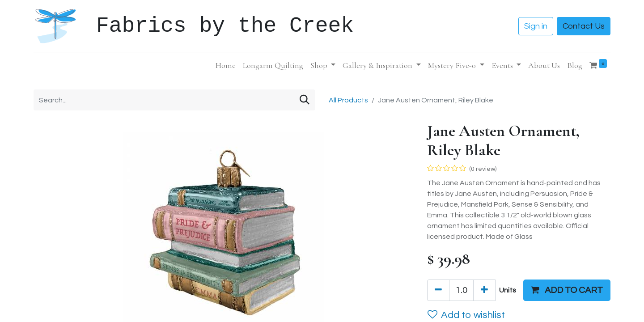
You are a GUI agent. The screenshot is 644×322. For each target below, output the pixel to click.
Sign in (536, 26)
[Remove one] (438, 290)
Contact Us (584, 26)
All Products (348, 100)
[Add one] (484, 290)
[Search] (305, 100)
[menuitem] (226, 66)
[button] (567, 290)
